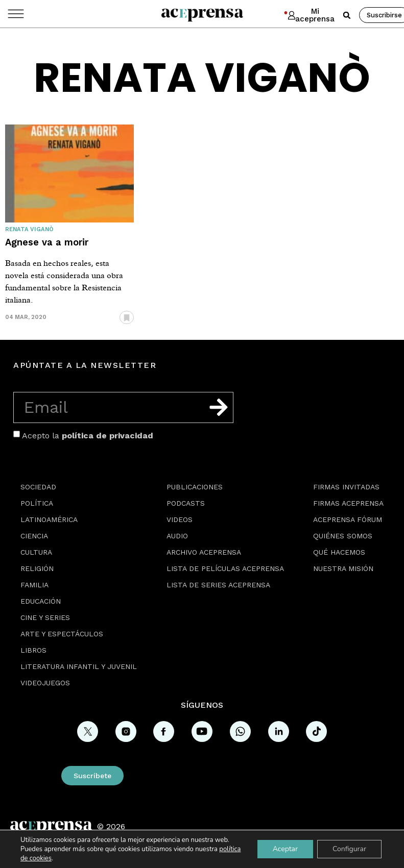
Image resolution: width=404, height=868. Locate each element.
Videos (180, 519)
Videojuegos (45, 683)
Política (37, 503)
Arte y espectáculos (62, 634)
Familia (34, 585)
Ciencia (34, 536)
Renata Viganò (29, 229)
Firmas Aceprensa (348, 503)
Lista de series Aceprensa (218, 585)
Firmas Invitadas (346, 487)
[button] (347, 15)
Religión (37, 568)
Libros (33, 650)
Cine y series (45, 617)
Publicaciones (195, 487)
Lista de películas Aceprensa (225, 568)
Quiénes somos (343, 536)
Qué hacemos (339, 552)
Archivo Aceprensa (204, 552)
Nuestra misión (343, 568)
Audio (177, 536)
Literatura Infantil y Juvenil (79, 666)
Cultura (36, 552)
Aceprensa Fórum (348, 519)
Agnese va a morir (47, 242)
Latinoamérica (49, 519)
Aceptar (285, 849)
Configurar (349, 849)
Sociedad (38, 487)
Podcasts (186, 503)
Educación (41, 601)
